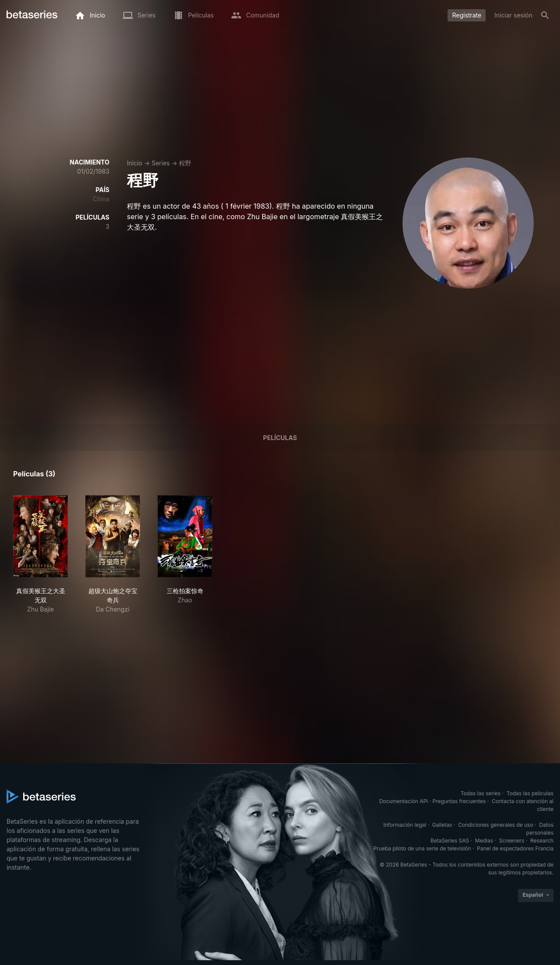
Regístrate (467, 15)
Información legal (405, 825)
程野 (185, 163)
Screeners (512, 841)
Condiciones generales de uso (496, 825)
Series (161, 163)
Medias (484, 841)
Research (542, 841)
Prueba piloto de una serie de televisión (422, 848)
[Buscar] (545, 15)
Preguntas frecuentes (459, 801)
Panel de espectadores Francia (515, 848)
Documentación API (404, 801)
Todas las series (481, 793)
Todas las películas (530, 793)
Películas (280, 438)
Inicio (135, 163)
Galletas (442, 825)
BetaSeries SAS (450, 841)
